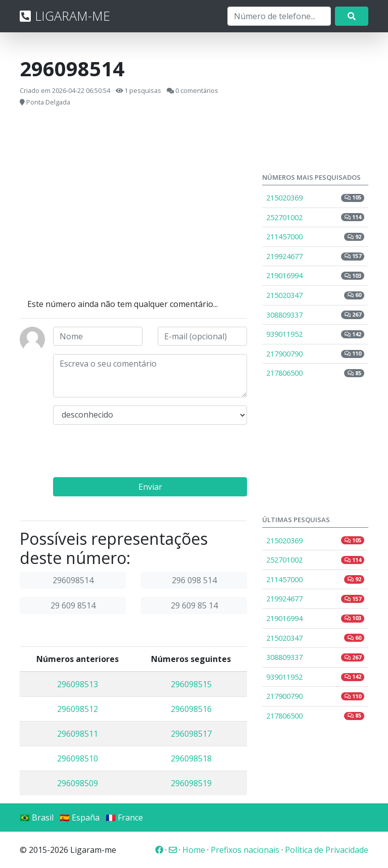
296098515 (191, 684)
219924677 (315, 256)
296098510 (78, 758)
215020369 (315, 198)
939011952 (315, 334)
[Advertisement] (133, 203)
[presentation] (130, 452)
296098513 (78, 684)
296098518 (191, 758)
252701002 (315, 217)
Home (194, 850)
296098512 (78, 709)
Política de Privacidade (327, 850)
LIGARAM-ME (65, 16)
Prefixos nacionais (245, 850)
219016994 (315, 275)
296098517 (191, 734)
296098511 (78, 734)
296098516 (191, 709)
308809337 (315, 315)
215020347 (315, 295)
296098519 (191, 783)
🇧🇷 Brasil (37, 818)
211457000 (315, 237)
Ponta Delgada (48, 102)
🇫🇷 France (124, 818)
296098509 (78, 783)
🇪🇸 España (80, 818)
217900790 (315, 354)
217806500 (315, 373)
